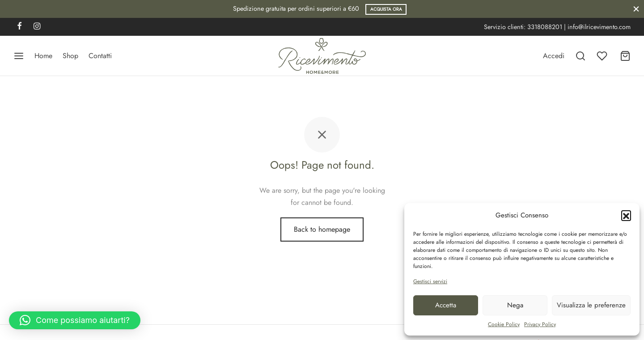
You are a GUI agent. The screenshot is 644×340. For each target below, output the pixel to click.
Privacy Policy (540, 324)
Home (43, 56)
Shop (70, 56)
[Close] (636, 9)
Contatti (100, 56)
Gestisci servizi (430, 281)
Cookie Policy (504, 324)
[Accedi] (554, 56)
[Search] (580, 56)
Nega (515, 305)
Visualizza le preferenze (591, 305)
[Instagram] (37, 27)
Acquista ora (386, 9)
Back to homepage (322, 229)
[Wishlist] (603, 56)
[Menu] (19, 56)
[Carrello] (625, 56)
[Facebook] (19, 27)
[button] (626, 215)
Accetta (446, 305)
